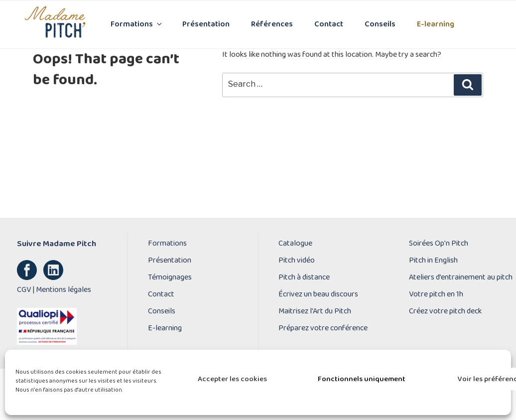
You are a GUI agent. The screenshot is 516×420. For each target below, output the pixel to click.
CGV (24, 290)
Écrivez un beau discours (318, 294)
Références (272, 24)
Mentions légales (64, 290)
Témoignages (170, 278)
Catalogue (295, 244)
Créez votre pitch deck (445, 311)
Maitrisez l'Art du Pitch (315, 311)
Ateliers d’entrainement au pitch (461, 278)
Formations (137, 24)
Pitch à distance (304, 278)
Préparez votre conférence (323, 328)
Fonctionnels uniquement (362, 379)
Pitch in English (433, 261)
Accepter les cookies (232, 379)
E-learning (436, 24)
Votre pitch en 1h (436, 294)
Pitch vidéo (297, 261)
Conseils (380, 24)
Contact (329, 24)
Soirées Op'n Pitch (439, 244)
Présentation (206, 24)
